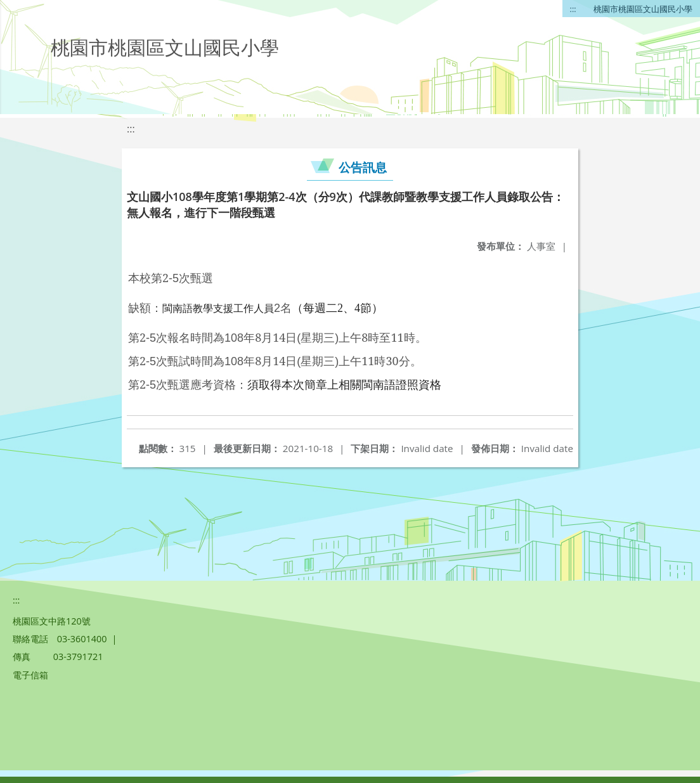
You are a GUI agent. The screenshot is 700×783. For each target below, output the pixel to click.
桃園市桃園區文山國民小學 (643, 9)
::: (573, 9)
